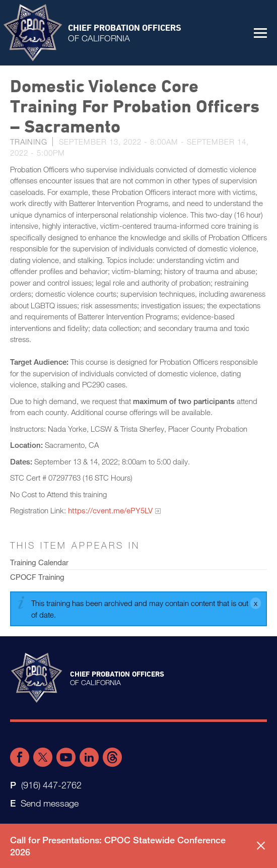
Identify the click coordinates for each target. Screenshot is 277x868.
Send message (50, 803)
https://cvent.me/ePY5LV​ (110, 510)
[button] (260, 33)
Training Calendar (39, 562)
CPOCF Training (37, 577)
